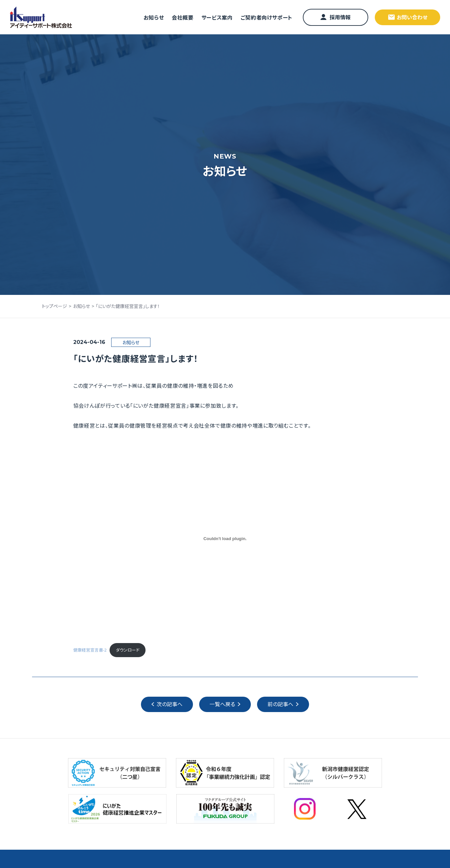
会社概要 (183, 17)
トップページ (54, 306)
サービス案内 (217, 17)
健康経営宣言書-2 (90, 650)
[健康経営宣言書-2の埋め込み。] (225, 539)
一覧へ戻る (222, 705)
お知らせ (154, 17)
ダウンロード (128, 650)
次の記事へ (170, 705)
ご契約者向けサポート (267, 17)
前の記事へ (280, 705)
